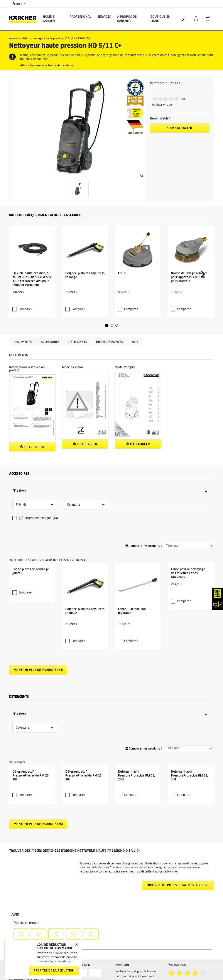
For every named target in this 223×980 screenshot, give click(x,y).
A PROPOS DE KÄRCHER (127, 19)
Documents (23, 313)
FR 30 (122, 254)
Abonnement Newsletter (130, 972)
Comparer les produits (142, 483)
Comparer (25, 281)
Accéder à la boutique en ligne (29, 888)
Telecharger (32, 418)
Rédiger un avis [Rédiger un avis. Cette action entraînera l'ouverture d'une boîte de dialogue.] (162, 105)
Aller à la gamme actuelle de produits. (47, 66)
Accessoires (50, 313)
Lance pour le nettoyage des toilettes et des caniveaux (188, 530)
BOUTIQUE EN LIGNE (160, 19)
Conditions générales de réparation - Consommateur (32, 927)
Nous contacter (180, 128)
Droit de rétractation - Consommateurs (24, 937)
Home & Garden (49, 19)
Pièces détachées (109, 313)
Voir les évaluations (181, 906)
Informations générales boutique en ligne (32, 896)
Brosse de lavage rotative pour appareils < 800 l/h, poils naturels (189, 258)
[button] (107, 297)
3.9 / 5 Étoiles (177, 896)
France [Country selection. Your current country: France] (19, 4)
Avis (135, 313)
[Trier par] (188, 482)
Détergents (78, 313)
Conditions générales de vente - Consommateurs (30, 906)
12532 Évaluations (180, 901)
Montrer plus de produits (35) (38, 737)
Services (104, 17)
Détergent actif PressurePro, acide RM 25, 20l (84, 689)
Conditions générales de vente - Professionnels (30, 916)
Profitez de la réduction (54, 971)
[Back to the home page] (24, 19)
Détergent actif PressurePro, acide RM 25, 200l (136, 689)
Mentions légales (179, 972)
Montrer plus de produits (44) (38, 578)
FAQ (117, 977)
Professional (80, 17)
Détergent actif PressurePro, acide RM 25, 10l (31, 689)
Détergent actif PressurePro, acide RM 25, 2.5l (189, 689)
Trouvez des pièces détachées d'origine (178, 799)
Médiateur (174, 977)
